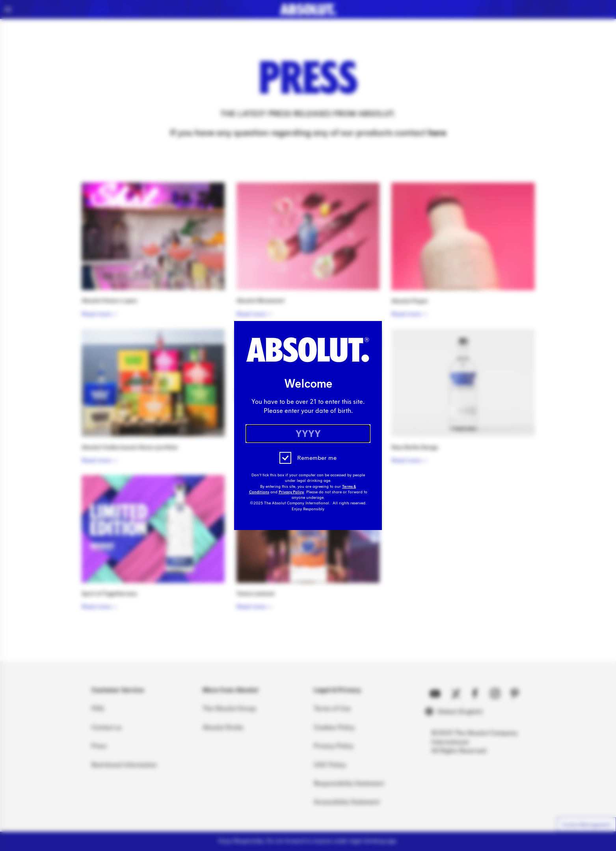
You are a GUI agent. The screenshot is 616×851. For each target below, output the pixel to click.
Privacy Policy (291, 492)
